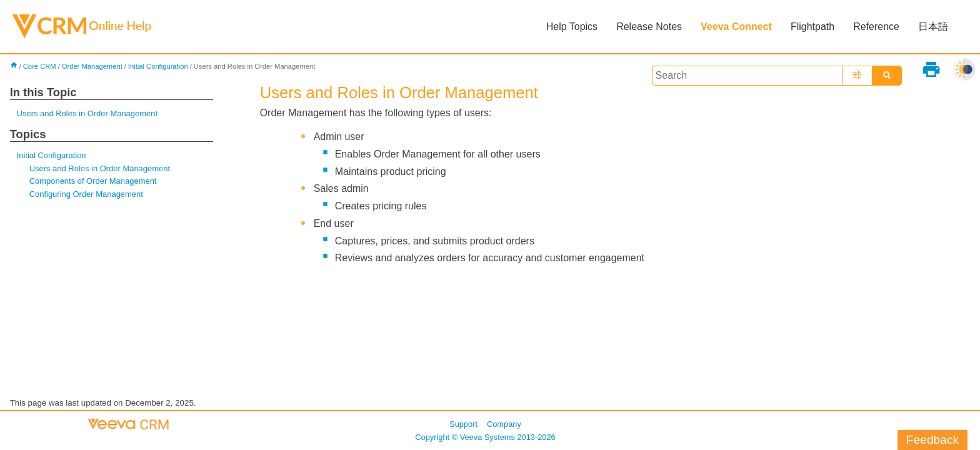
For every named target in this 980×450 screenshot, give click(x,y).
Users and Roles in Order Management (87, 113)
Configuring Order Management (86, 194)
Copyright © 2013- (485, 437)
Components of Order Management (93, 181)
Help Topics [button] (572, 27)
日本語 (933, 27)
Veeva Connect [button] (736, 27)
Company (504, 424)
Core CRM (40, 66)
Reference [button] (876, 27)
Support (463, 424)
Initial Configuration (158, 66)
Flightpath (812, 27)
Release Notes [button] (649, 27)
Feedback (932, 440)
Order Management (92, 66)
